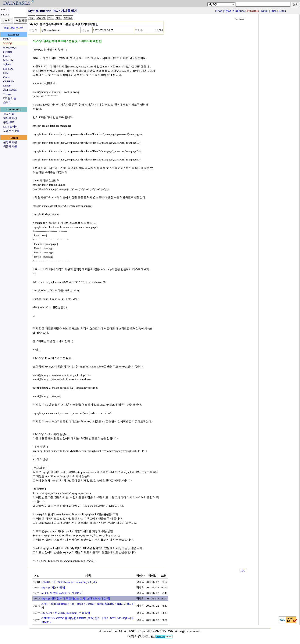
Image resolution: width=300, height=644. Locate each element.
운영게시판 (10, 142)
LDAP (7, 86)
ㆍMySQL (6, 43)
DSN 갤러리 (10, 127)
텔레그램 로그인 (14, 28)
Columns (239, 11)
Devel (265, 11)
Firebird (8, 52)
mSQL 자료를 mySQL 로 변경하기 (62, 593)
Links (282, 11)
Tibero (7, 94)
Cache (7, 77)
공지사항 (9, 114)
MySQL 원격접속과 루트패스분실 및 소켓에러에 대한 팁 (76, 598)
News (219, 11)
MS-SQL (8, 69)
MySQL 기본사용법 (53, 587)
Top (243, 570)
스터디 (7, 102)
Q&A (228, 11)
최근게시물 (10, 146)
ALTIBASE (10, 90)
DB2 (6, 73)
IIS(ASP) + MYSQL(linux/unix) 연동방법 (66, 613)
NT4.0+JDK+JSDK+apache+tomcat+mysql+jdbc (69, 582)
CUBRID (8, 81)
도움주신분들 (11, 131)
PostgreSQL (10, 47)
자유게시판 (10, 118)
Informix (8, 60)
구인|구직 (9, 122)
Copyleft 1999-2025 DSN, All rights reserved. (170, 631)
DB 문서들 (10, 98)
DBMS (7, 39)
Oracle (7, 56)
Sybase (7, 64)
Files (274, 11)
